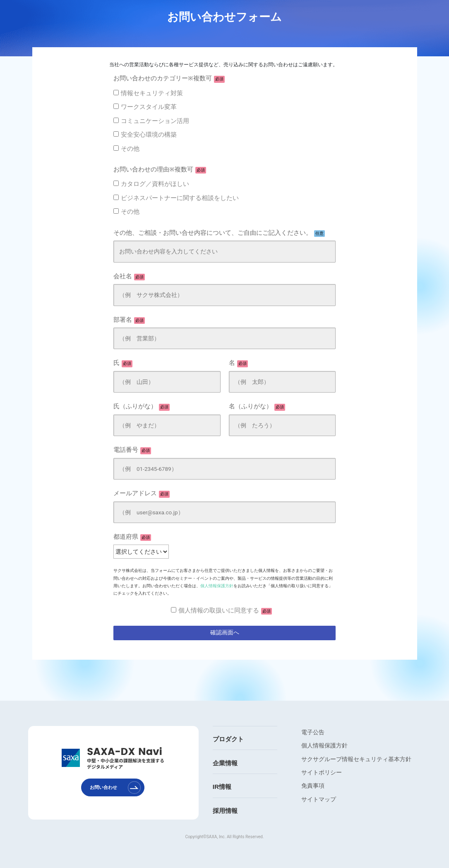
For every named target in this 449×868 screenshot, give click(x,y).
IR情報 (222, 787)
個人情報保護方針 (217, 586)
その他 (130, 149)
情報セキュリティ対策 (152, 93)
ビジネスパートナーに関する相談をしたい (180, 198)
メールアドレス (142, 494)
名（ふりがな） (257, 407)
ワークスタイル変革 (149, 107)
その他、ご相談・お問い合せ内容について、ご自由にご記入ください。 (219, 233)
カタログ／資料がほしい (155, 184)
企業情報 (225, 763)
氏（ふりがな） (142, 407)
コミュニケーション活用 (155, 121)
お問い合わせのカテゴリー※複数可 (169, 79)
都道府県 (132, 537)
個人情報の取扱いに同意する (225, 611)
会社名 (129, 277)
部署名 (129, 320)
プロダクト (228, 739)
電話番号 (132, 450)
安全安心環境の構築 (149, 135)
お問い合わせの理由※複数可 (160, 170)
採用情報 (225, 811)
